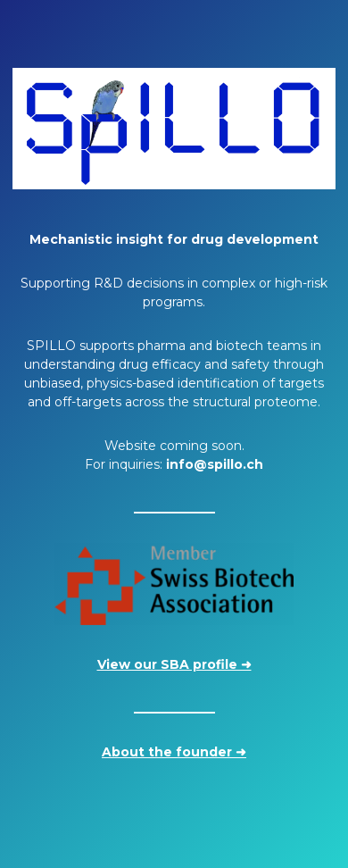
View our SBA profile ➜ (174, 664)
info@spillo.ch (215, 464)
